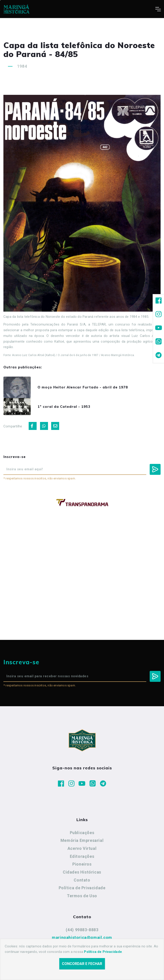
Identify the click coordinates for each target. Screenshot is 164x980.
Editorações (82, 856)
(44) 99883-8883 (82, 930)
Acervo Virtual (82, 848)
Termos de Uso (82, 896)
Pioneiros (82, 864)
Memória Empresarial (82, 840)
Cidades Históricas (82, 872)
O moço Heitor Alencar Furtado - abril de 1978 (83, 387)
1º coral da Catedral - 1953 (64, 407)
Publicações (82, 833)
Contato (82, 880)
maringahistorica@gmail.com (82, 937)
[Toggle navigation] (158, 9)
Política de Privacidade (82, 888)
